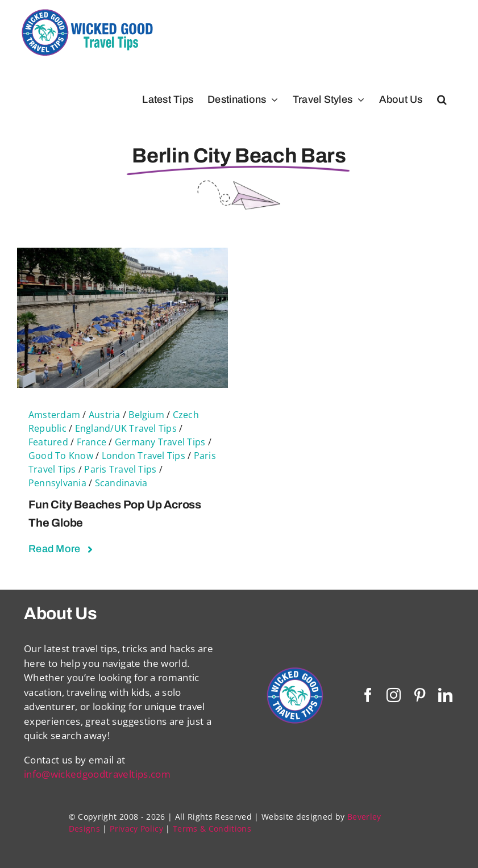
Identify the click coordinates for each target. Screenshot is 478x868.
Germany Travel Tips (160, 442)
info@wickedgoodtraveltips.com (97, 774)
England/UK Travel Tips (126, 428)
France (92, 442)
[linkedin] (445, 695)
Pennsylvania (57, 483)
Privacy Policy (136, 829)
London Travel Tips (144, 456)
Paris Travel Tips (120, 469)
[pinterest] (420, 695)
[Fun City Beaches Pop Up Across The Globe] (122, 255)
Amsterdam (54, 415)
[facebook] (368, 695)
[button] (442, 99)
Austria (105, 415)
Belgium (146, 415)
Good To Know (61, 456)
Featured (48, 442)
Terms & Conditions (212, 829)
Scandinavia (121, 483)
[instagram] (394, 695)
